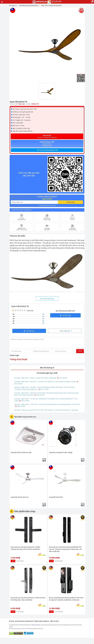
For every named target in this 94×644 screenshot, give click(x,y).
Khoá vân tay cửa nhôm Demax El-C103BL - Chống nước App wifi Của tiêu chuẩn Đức (26, 548)
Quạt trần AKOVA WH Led (19, 497)
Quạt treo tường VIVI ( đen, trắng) (61, 452)
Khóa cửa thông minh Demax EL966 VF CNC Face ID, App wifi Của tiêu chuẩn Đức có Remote (66, 599)
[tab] (47, 150)
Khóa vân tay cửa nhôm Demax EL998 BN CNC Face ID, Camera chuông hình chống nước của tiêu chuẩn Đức (65, 549)
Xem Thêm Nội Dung (47, 299)
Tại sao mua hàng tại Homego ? (21, 210)
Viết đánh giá (65, 315)
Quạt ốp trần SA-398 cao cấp (21, 452)
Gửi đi (80, 351)
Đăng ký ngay (71, 202)
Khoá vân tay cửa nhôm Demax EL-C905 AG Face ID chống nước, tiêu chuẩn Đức (28, 599)
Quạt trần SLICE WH (56, 497)
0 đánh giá (30, 311)
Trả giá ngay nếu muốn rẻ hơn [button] (47, 150)
